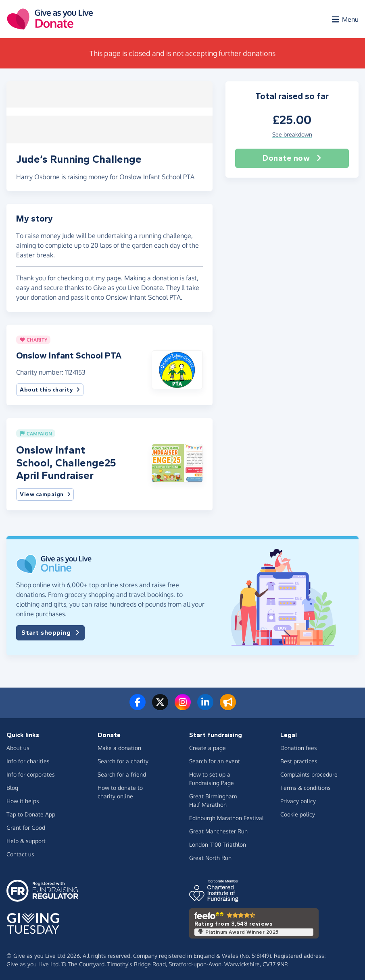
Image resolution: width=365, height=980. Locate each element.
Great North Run (210, 857)
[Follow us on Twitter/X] (160, 706)
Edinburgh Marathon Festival (226, 817)
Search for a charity (123, 760)
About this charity (50, 388)
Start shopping (50, 632)
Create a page (208, 747)
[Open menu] (344, 19)
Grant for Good (26, 826)
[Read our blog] (228, 706)
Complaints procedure (309, 773)
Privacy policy (298, 800)
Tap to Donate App (31, 813)
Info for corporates (31, 773)
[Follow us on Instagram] (183, 706)
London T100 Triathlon (218, 843)
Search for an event (215, 760)
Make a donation (119, 747)
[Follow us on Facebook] (138, 706)
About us (18, 747)
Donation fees (299, 747)
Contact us (20, 853)
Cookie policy (298, 813)
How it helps (23, 800)
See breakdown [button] (292, 135)
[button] (177, 368)
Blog (12, 786)
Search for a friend (122, 773)
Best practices (299, 760)
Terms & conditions (306, 786)
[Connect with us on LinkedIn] (205, 706)
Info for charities (28, 760)
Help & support (26, 840)
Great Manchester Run (218, 830)
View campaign (45, 493)
